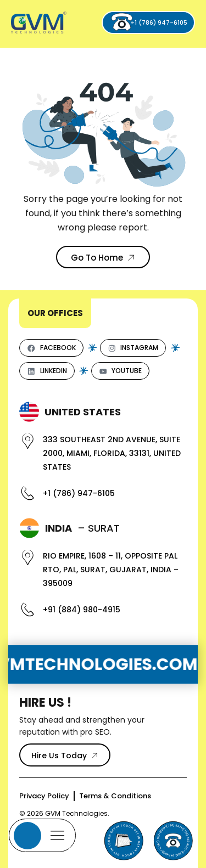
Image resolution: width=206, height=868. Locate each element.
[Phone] (173, 841)
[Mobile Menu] (42, 835)
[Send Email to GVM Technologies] (124, 841)
